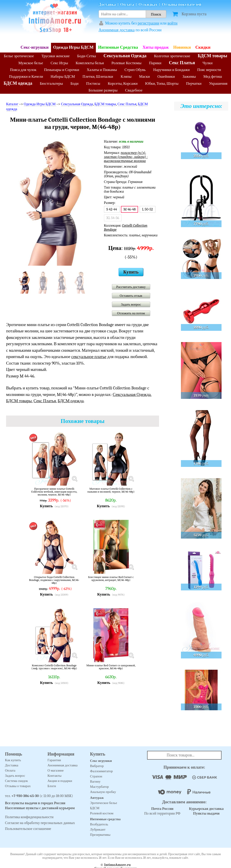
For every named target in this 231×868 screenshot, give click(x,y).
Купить (131, 272)
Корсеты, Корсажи (123, 83)
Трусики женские (56, 56)
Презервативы (100, 835)
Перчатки (194, 83)
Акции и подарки (60, 781)
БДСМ (95, 808)
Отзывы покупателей (182, 5)
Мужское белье (31, 63)
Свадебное (134, 90)
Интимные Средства (118, 47)
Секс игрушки (101, 761)
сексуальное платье (89, 357)
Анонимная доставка (117, 30)
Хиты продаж (156, 47)
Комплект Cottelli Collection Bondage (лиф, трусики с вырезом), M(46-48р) (54, 667)
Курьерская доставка (206, 809)
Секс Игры (59, 63)
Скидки (203, 47)
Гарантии (54, 760)
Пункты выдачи (206, 813)
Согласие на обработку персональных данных (40, 823)
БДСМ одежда (18, 83)
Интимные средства (105, 819)
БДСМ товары (213, 56)
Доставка (107, 5)
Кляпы (126, 77)
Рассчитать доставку (131, 287)
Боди (75, 83)
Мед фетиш (213, 77)
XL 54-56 (113, 218)
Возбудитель (99, 824)
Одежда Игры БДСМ (73, 47)
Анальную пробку (103, 792)
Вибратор (97, 766)
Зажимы (189, 77)
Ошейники (166, 77)
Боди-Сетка (87, 56)
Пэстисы (93, 83)
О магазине (56, 770)
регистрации (148, 23)
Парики (155, 63)
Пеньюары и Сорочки (62, 70)
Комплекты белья (90, 63)
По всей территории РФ (162, 811)
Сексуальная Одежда (125, 56)
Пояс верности (209, 70)
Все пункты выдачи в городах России (35, 803)
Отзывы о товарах (18, 786)
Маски (145, 77)
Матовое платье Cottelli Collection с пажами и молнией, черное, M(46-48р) (111, 490)
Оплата (127, 5)
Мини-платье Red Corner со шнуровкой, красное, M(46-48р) (111, 667)
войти (172, 23)
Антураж (97, 798)
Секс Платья (182, 63)
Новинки (182, 47)
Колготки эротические (172, 56)
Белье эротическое (19, 56)
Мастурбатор (99, 787)
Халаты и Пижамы (102, 70)
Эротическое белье (104, 803)
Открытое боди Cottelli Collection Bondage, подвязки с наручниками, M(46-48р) (54, 580)
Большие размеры (103, 90)
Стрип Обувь (135, 70)
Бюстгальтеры (51, 83)
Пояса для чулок (23, 70)
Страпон (96, 776)
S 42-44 (112, 209)
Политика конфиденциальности (29, 817)
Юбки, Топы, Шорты (162, 83)
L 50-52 (148, 209)
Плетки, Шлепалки (98, 77)
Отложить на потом (131, 313)
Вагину (95, 781)
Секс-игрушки (35, 47)
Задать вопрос (131, 304)
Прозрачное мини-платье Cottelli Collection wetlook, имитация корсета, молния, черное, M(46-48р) (54, 492)
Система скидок (16, 781)
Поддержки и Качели (26, 77)
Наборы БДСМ (63, 77)
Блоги (52, 786)
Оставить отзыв (131, 296)
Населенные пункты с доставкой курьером (40, 808)
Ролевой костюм (102, 813)
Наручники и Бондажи (171, 70)
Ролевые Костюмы (126, 63)
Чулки (208, 63)
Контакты (55, 776)
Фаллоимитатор (101, 771)
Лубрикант (98, 829)
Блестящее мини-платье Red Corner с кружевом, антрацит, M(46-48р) (111, 579)
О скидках (148, 5)
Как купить (13, 760)
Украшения (218, 83)
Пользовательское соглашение (28, 829)
